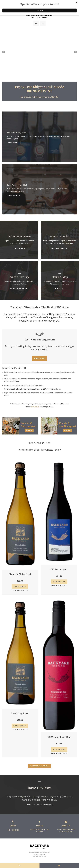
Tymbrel (44, 855)
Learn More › (15, 141)
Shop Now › (19, 247)
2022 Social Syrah (59, 568)
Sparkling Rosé (20, 712)
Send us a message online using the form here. (66, 829)
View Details (20, 585)
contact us (35, 405)
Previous (4, 55)
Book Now (39, 357)
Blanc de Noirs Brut (20, 573)
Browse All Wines (39, 764)
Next (75, 55)
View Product (19, 589)
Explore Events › (60, 247)
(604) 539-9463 (13, 829)
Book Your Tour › (19, 287)
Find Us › (60, 287)
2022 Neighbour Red (59, 736)
